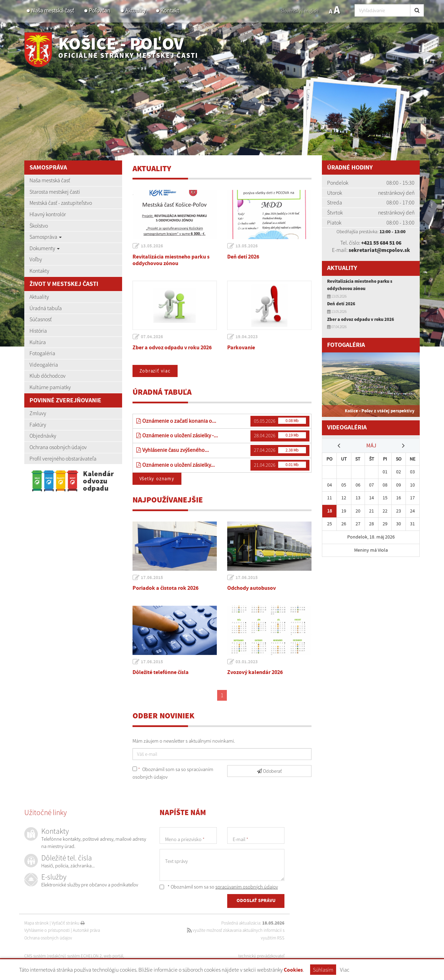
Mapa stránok (36, 923)
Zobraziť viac (156, 371)
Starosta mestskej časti (55, 192)
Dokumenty (45, 248)
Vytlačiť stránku (68, 923)
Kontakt (170, 11)
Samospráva (46, 237)
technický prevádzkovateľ (261, 956)
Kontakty (39, 271)
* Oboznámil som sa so (219, 887)
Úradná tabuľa (46, 308)
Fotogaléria (42, 353)
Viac (345, 970)
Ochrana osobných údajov (58, 447)
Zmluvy (38, 413)
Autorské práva (86, 931)
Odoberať (269, 771)
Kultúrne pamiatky (50, 387)
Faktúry (38, 425)
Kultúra (38, 342)
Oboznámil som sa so (173, 773)
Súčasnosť (41, 319)
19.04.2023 (247, 337)
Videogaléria (44, 365)
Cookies (293, 970)
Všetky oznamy (157, 479)
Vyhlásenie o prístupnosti (47, 931)
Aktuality (135, 11)
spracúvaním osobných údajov (247, 887)
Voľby (36, 259)
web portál (114, 956)
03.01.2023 (247, 662)
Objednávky (43, 436)
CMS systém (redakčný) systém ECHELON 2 (63, 956)
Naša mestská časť (53, 11)
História (38, 331)
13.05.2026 (152, 246)
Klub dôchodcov (48, 376)
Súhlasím (323, 970)
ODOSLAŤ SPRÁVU (256, 901)
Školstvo (39, 226)
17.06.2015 (152, 578)
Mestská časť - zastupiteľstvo (61, 203)
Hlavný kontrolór (48, 214)
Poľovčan (100, 11)
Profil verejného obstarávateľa (63, 458)
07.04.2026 (152, 337)
